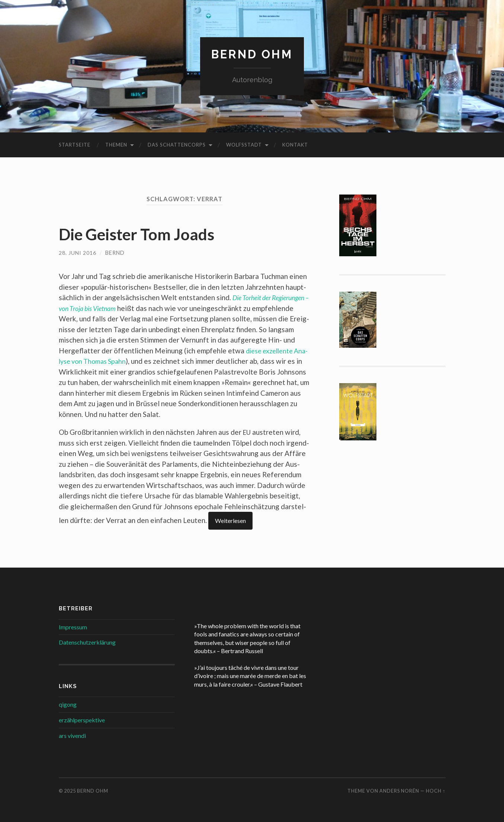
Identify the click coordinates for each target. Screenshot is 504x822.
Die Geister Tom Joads (141, 234)
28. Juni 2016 (78, 253)
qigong (68, 704)
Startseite (75, 145)
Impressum (73, 627)
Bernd (115, 253)
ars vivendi (72, 735)
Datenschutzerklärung (87, 642)
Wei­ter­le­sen (230, 521)
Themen (116, 145)
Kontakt (295, 145)
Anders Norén (399, 791)
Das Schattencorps (177, 145)
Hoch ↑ (436, 791)
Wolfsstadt (244, 145)
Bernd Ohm (252, 54)
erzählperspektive (82, 720)
